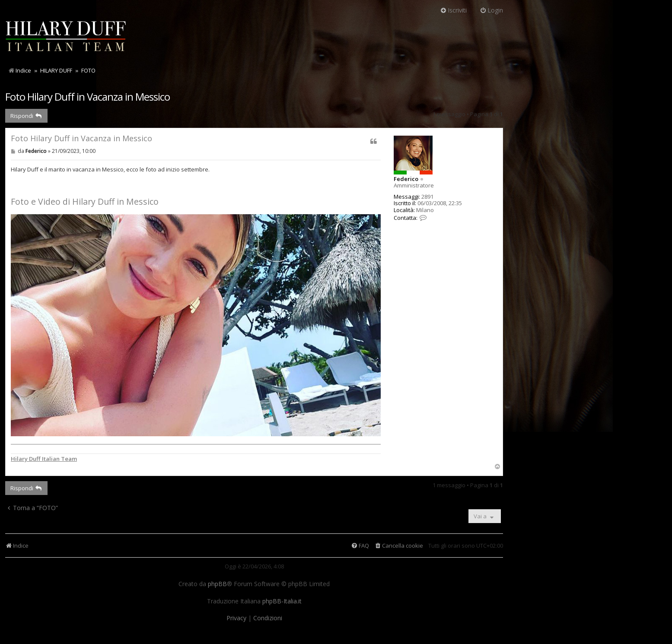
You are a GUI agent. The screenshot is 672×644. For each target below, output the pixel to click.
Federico (406, 179)
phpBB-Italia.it (282, 601)
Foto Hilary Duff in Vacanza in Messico (88, 97)
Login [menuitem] (491, 10)
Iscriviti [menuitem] (453, 10)
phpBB (217, 584)
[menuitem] (399, 546)
